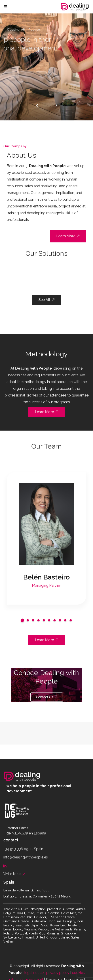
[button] (22, 620)
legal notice (34, 973)
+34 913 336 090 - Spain (23, 849)
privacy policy (58, 973)
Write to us (15, 874)
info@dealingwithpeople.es (26, 857)
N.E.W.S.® (20, 833)
